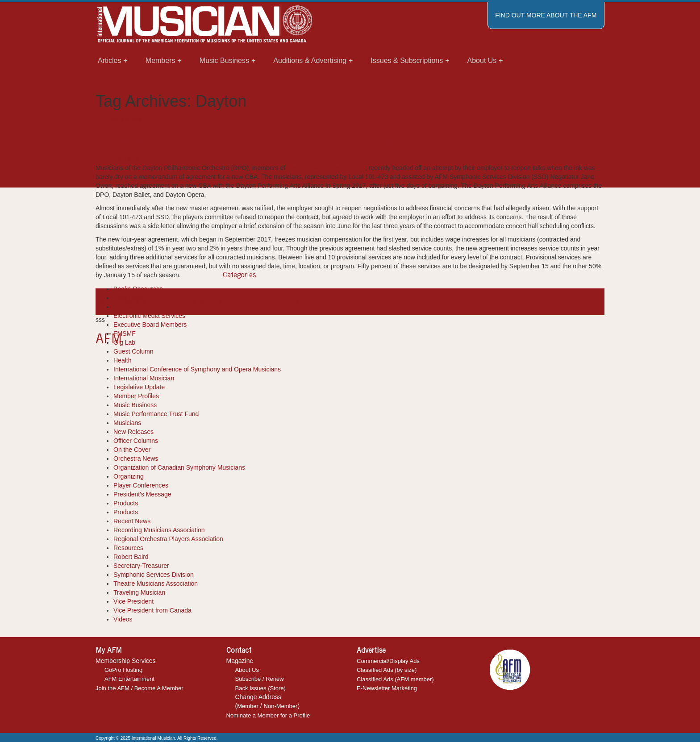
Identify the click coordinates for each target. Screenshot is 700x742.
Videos (123, 619)
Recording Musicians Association (159, 530)
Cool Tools (128, 298)
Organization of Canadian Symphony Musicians (179, 467)
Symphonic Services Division (154, 575)
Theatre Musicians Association (156, 584)
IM (136, 159)
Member (248, 706)
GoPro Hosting (123, 670)
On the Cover (132, 450)
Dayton (105, 302)
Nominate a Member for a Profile (268, 715)
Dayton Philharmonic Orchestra (159, 302)
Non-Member (281, 706)
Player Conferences (141, 485)
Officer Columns (136, 441)
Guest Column (133, 351)
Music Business (135, 405)
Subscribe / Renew (260, 679)
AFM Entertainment (129, 679)
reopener (267, 302)
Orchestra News (118, 119)
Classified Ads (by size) (387, 670)
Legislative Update (139, 387)
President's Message (142, 494)
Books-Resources (138, 289)
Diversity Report (136, 307)
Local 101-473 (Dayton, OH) (326, 168)
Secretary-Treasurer (141, 566)
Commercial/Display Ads (388, 661)
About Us (247, 670)
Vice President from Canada (152, 610)
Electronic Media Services (149, 316)
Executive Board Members (150, 325)
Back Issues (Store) (260, 688)
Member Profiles (136, 396)
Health (122, 360)
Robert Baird (131, 557)
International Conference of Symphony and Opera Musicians (197, 369)
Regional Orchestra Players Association (168, 539)
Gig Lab (124, 342)
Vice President (133, 601)
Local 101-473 (222, 302)
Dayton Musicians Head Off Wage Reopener (254, 141)
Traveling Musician (139, 592)
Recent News (132, 521)
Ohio (249, 302)
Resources (128, 548)
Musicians (127, 423)
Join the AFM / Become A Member (140, 688)
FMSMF (125, 333)
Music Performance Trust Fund (156, 414)
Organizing (129, 476)
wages (289, 302)
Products (126, 503)
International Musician (144, 378)
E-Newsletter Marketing (387, 688)
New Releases (133, 432)
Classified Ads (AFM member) (395, 679)
